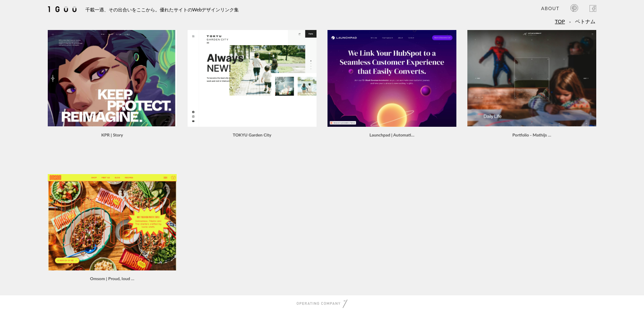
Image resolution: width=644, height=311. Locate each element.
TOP (560, 21)
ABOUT (550, 8)
